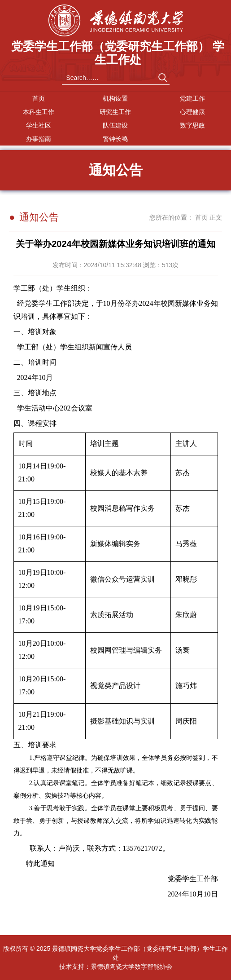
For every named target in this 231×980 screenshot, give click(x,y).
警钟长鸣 (115, 139)
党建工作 (192, 98)
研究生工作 (115, 112)
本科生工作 (39, 112)
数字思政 (192, 125)
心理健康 (192, 112)
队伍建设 (115, 125)
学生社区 (39, 125)
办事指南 (39, 139)
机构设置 (115, 98)
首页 (39, 98)
